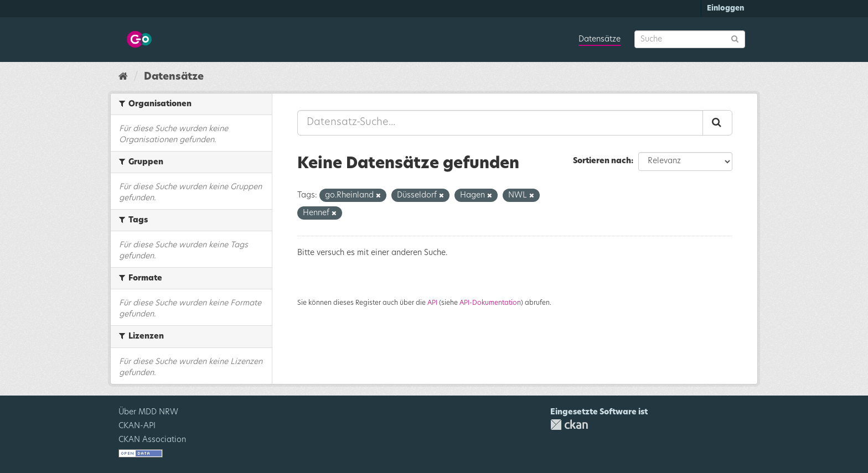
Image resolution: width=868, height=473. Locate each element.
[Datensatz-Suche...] (500, 123)
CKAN (569, 425)
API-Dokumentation (490, 303)
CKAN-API (137, 426)
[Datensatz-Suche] (690, 39)
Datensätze (600, 39)
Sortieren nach (602, 161)
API (432, 303)
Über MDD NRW (148, 412)
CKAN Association (152, 440)
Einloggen (725, 9)
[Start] (123, 77)
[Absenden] (735, 38)
